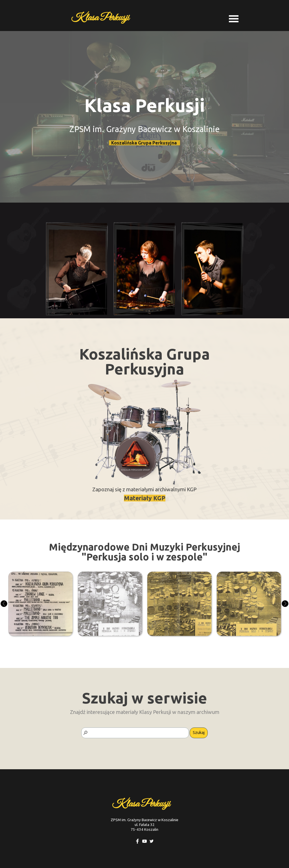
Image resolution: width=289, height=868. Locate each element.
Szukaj (199, 732)
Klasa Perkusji (100, 18)
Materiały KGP (145, 498)
